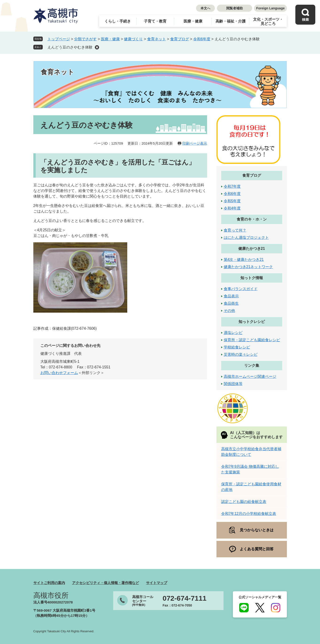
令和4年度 (232, 208)
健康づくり (133, 39)
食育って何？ (235, 230)
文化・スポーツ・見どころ (268, 21)
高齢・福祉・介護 (231, 21)
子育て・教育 (155, 21)
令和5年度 (232, 201)
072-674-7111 (185, 598)
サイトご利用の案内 (49, 583)
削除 (97, 47)
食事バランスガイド (241, 289)
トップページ (59, 39)
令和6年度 (202, 39)
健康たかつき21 (252, 249)
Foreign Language (270, 8)
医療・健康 (193, 21)
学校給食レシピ (237, 347)
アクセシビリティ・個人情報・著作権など (106, 583)
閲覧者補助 (235, 8)
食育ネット (157, 39)
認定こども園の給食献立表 (244, 502)
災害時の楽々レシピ (241, 354)
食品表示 (231, 296)
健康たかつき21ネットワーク (248, 267)
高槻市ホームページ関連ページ (250, 376)
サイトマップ (157, 583)
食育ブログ (180, 39)
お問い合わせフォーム (59, 373)
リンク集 (252, 365)
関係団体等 (233, 384)
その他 (229, 311)
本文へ (205, 8)
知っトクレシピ (252, 322)
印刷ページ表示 (195, 143)
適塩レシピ (233, 333)
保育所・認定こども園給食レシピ (252, 340)
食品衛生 (231, 303)
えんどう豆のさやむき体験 (70, 47)
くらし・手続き (118, 21)
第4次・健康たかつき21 (244, 260)
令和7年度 (232, 186)
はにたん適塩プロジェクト (246, 238)
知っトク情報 (252, 278)
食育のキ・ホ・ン (252, 219)
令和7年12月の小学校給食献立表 (249, 514)
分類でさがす (85, 39)
